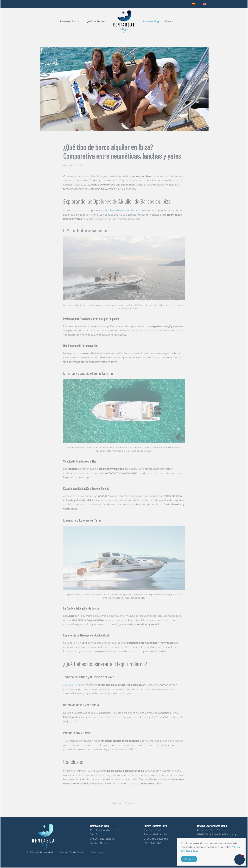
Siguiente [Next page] (131, 803)
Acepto (189, 859)
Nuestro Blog (151, 21)
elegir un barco (75, 685)
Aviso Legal (97, 854)
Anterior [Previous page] (116, 803)
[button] (240, 860)
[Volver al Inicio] (124, 21)
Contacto (171, 21)
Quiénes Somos (95, 21)
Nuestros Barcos (70, 21)
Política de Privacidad (40, 854)
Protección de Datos (72, 854)
